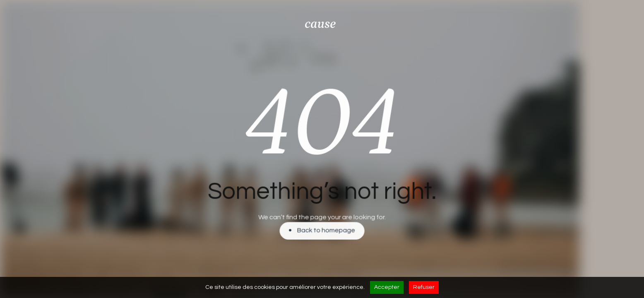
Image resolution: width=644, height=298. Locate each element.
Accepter (387, 287)
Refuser (424, 287)
